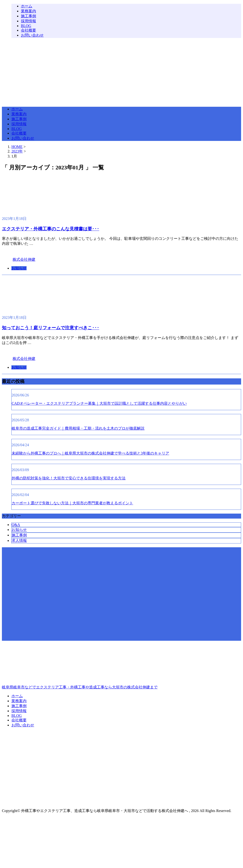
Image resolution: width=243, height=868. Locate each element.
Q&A (16, 525)
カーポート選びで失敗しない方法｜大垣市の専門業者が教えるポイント (72, 503)
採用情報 (28, 21)
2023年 (17, 151)
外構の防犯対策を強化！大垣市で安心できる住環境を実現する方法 (69, 478)
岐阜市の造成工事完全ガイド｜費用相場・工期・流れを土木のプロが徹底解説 (78, 428)
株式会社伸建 (24, 259)
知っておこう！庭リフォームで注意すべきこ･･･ (51, 328)
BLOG (26, 26)
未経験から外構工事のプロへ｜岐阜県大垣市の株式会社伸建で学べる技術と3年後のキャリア (90, 453)
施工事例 (28, 16)
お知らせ (19, 268)
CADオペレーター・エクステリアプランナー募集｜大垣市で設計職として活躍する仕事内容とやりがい (99, 403)
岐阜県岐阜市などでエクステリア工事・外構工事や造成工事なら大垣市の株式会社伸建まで (121, 667)
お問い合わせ (32, 35)
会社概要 (28, 30)
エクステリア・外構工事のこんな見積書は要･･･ (51, 229)
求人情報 (19, 541)
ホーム (27, 6)
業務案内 (28, 11)
